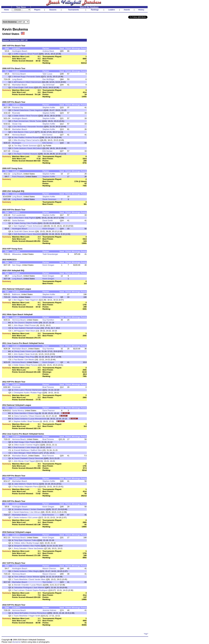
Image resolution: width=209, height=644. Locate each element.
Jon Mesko (30, 360)
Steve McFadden (21, 613)
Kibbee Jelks (20, 543)
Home (6, 10)
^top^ (146, 634)
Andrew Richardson (38, 613)
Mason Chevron (49, 568)
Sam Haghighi (20, 226)
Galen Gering (20, 223)
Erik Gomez (47, 135)
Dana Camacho (33, 140)
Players (37, 10)
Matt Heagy (19, 357)
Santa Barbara (18, 220)
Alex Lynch (30, 132)
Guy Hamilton (48, 320)
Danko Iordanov (21, 419)
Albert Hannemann (33, 82)
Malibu (15, 297)
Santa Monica (18, 411)
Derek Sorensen (30, 146)
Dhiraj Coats (19, 351)
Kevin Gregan (48, 229)
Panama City (17, 107)
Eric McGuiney (20, 127)
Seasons (53, 10)
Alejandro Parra (31, 487)
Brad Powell (33, 54)
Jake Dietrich (20, 484)
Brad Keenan (19, 447)
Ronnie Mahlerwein (34, 390)
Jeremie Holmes (49, 610)
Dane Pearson (49, 411)
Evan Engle (18, 87)
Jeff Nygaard (19, 331)
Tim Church (19, 323)
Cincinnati (16, 387)
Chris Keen (18, 218)
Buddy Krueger (33, 543)
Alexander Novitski (35, 127)
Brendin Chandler (22, 585)
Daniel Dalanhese (21, 110)
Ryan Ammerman (21, 121)
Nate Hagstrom (37, 110)
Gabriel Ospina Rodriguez (37, 590)
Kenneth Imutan (33, 328)
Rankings (95, 10)
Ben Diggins (19, 300)
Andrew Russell (32, 137)
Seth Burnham (20, 234)
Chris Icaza (47, 297)
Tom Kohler (47, 582)
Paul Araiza (18, 487)
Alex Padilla (19, 137)
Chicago (16, 151)
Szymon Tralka (30, 540)
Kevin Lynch (31, 351)
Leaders (112, 10)
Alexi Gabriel (20, 328)
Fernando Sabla (34, 77)
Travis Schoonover (35, 226)
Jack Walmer (39, 588)
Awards (127, 10)
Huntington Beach (20, 51)
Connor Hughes (33, 445)
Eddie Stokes (19, 116)
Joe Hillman (35, 512)
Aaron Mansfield (34, 234)
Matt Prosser (31, 325)
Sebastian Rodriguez (23, 588)
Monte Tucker (36, 121)
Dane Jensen (29, 231)
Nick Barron (19, 132)
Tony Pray (30, 357)
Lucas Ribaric (36, 585)
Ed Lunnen (33, 517)
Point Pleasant (18, 177)
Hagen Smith (35, 616)
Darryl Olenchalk (36, 458)
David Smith (48, 220)
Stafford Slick (36, 450)
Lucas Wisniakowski (38, 419)
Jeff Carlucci (19, 82)
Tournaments (73, 10)
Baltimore (16, 294)
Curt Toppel (30, 461)
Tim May (18, 146)
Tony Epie (18, 540)
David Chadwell (21, 458)
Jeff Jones (29, 87)
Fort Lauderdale (19, 215)
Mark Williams (33, 453)
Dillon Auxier (19, 445)
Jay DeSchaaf (48, 85)
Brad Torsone (32, 116)
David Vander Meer (37, 579)
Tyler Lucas (47, 74)
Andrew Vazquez (30, 154)
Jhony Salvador (20, 548)
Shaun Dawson (35, 416)
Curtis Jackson (20, 148)
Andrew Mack (48, 51)
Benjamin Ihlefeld (21, 546)
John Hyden (19, 354)
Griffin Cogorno (20, 54)
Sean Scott (30, 354)
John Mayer (19, 325)
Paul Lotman (19, 590)
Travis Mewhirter (21, 579)
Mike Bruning (19, 140)
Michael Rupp (19, 77)
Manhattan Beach (19, 85)
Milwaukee (17, 254)
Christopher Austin (21, 393)
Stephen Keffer (49, 107)
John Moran (19, 461)
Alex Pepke (30, 442)
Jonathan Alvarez (21, 509)
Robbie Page (36, 393)
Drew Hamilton (20, 413)
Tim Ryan (18, 154)
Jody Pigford (30, 218)
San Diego (16, 265)
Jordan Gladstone (38, 509)
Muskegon (16, 143)
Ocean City (17, 124)
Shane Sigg (33, 413)
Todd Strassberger (50, 254)
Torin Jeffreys (20, 577)
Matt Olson (30, 331)
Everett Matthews (22, 450)
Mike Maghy (34, 571)
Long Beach (17, 79)
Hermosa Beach (19, 74)
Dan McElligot (48, 79)
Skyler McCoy (33, 484)
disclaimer (17, 642)
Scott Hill (18, 231)
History (141, 10)
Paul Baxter (19, 360)
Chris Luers (19, 390)
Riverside (16, 113)
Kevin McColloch (35, 148)
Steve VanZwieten (36, 548)
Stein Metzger (19, 453)
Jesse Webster (33, 577)
